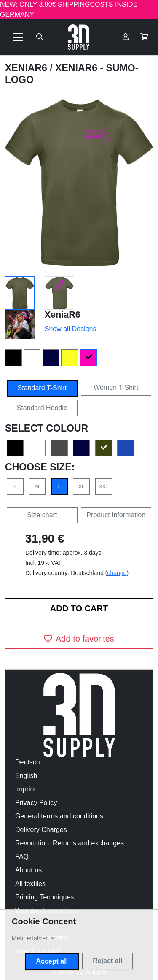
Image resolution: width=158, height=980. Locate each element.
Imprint (25, 789)
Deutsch (28, 762)
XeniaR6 (27, 68)
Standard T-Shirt (42, 388)
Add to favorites (79, 639)
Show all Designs (71, 329)
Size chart (42, 515)
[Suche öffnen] (40, 37)
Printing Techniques (44, 897)
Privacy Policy (36, 803)
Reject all (107, 961)
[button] (144, 37)
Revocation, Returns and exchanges (70, 843)
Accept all (52, 961)
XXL (103, 486)
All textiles (30, 884)
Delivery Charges (41, 830)
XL (82, 486)
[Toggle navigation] (18, 37)
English (26, 776)
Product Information (116, 515)
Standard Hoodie (42, 408)
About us (28, 870)
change (117, 573)
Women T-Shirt (116, 387)
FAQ (22, 857)
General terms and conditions (59, 816)
